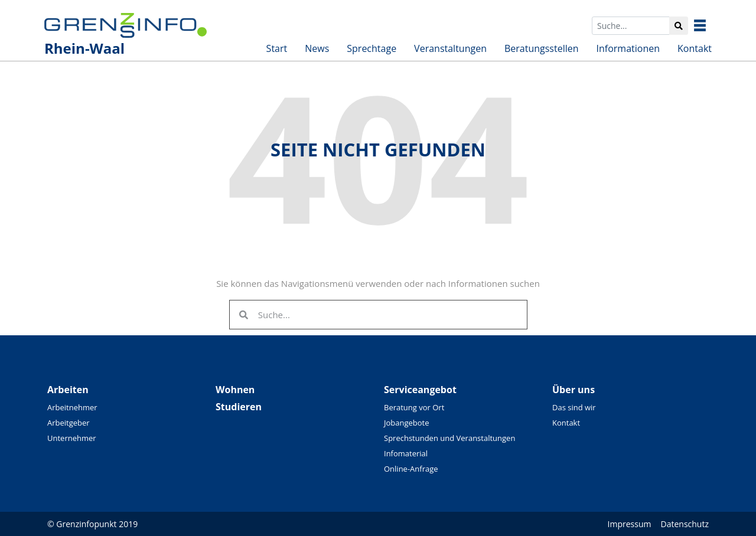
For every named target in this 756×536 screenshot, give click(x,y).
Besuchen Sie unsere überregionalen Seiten (709, 25)
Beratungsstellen (542, 48)
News (317, 48)
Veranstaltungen (450, 48)
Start (277, 48)
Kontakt (695, 48)
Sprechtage (372, 48)
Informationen (628, 48)
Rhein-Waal (84, 48)
